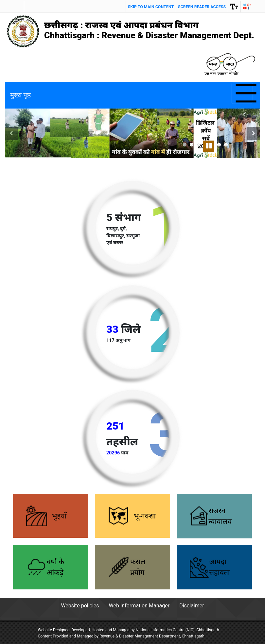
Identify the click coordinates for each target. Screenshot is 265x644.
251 (115, 426)
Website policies (80, 606)
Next (255, 141)
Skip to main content (151, 7)
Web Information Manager (139, 606)
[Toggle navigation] (242, 93)
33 (112, 329)
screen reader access (202, 7)
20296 (113, 453)
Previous (11, 141)
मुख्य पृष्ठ (20, 95)
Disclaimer (192, 606)
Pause (209, 145)
